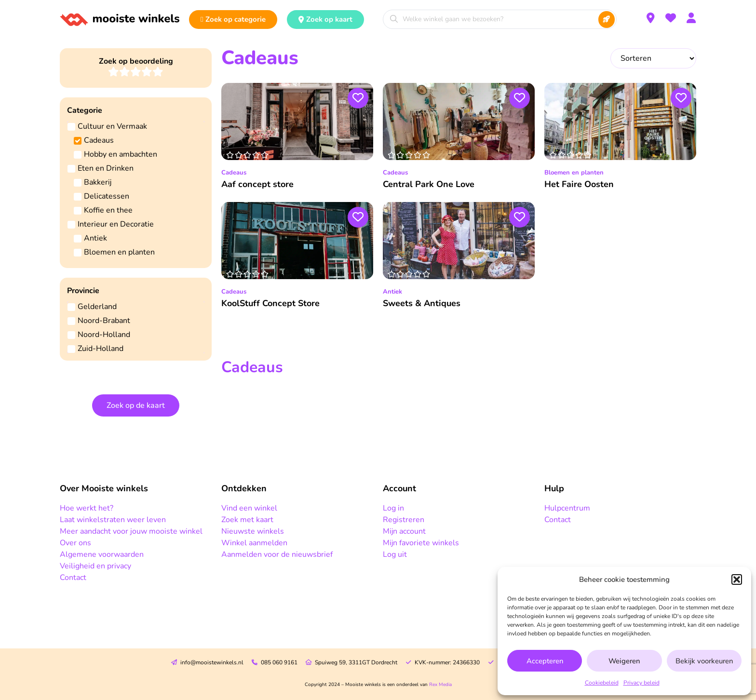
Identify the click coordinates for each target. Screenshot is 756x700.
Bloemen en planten (574, 173)
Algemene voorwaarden (102, 554)
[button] (737, 579)
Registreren (404, 520)
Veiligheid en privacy (95, 566)
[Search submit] (607, 20)
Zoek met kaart (247, 520)
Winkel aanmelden (254, 543)
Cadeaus (234, 173)
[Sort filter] (653, 58)
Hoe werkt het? (87, 508)
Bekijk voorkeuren (704, 661)
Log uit (395, 554)
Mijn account (404, 531)
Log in (393, 508)
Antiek (392, 292)
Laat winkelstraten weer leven (113, 520)
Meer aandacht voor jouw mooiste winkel (131, 531)
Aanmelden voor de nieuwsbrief (277, 554)
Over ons (75, 543)
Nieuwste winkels (253, 531)
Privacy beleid (641, 683)
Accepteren (545, 661)
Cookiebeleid (602, 683)
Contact (73, 578)
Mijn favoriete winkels (421, 543)
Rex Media (440, 685)
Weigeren (624, 661)
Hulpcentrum (567, 508)
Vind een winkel (249, 508)
